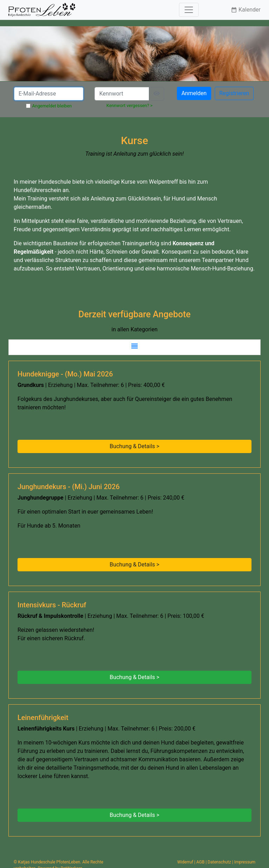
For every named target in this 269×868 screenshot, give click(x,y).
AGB (201, 862)
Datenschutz (219, 862)
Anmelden (194, 93)
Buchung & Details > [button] (134, 446)
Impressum (245, 862)
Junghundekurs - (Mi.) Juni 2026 (69, 487)
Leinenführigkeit (43, 718)
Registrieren (234, 93)
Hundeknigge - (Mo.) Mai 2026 (65, 374)
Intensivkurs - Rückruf (52, 605)
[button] (134, 347)
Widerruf (185, 862)
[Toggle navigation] (189, 10)
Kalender (246, 10)
